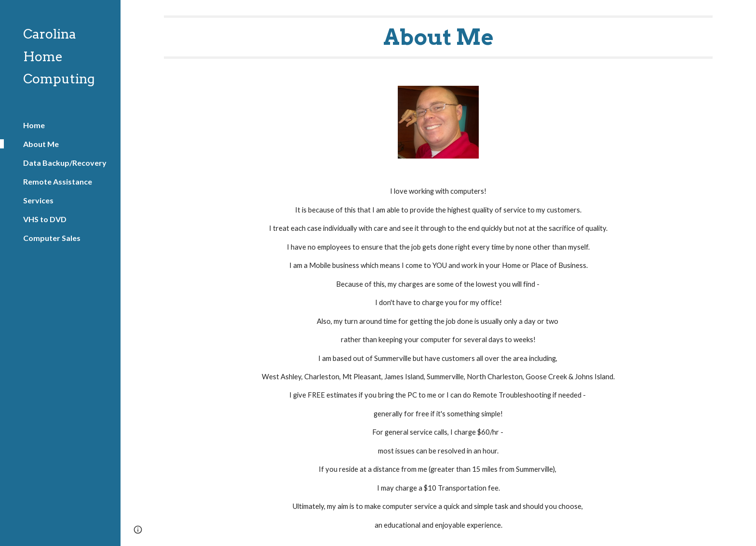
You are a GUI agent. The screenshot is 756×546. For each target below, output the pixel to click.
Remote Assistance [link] (58, 181)
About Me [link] (41, 144)
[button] (744, 13)
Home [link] (34, 125)
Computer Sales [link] (52, 238)
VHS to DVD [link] (45, 219)
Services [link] (38, 200)
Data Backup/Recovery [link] (65, 163)
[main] (438, 37)
